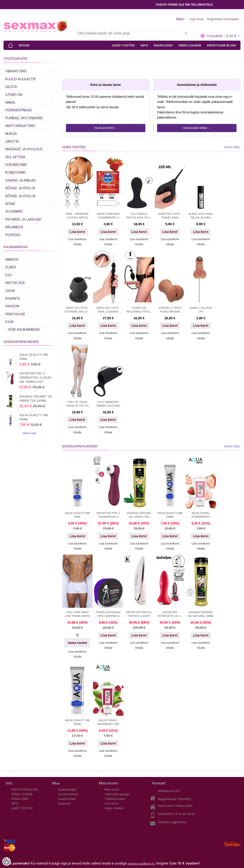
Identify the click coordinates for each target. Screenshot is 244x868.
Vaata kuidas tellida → (197, 128)
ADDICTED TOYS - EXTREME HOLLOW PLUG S (77, 310)
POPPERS (13, 235)
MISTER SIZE (15, 283)
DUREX (11, 267)
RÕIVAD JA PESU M (20, 196)
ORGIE (10, 291)
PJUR (9, 322)
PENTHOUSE (15, 314)
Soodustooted (68, 794)
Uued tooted (67, 799)
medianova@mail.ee (172, 822)
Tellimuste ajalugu (117, 794)
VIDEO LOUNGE (190, 45)
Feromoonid (16, 165)
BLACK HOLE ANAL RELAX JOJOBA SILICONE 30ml (201, 216)
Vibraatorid (16, 71)
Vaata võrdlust (114, 808)
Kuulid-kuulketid (21, 79)
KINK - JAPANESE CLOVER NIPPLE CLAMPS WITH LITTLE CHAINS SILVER (77, 216)
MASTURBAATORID (20, 126)
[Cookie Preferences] (7, 861)
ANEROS (12, 259)
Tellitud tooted (115, 799)
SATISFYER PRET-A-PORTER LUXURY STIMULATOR (139, 615)
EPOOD (24, 45)
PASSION (12, 306)
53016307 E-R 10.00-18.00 (177, 814)
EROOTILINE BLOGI (221, 45)
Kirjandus (14, 227)
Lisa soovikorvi (77, 239)
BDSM (10, 204)
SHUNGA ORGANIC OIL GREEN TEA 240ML (36, 398)
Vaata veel (29, 433)
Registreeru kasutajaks (223, 19)
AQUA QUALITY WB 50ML (34, 357)
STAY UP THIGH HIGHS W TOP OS (77, 404)
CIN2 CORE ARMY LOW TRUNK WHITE (77, 614)
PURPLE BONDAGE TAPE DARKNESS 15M (108, 615)
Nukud (11, 134)
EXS (9, 275)
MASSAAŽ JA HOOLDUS (24, 149)
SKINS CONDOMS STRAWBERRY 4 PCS (108, 216)
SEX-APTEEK (15, 157)
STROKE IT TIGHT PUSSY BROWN (170, 310)
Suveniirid (14, 211)
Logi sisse (197, 19)
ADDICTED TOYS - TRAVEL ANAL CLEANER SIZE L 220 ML (170, 216)
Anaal (11, 102)
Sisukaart (64, 803)
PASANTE (13, 298)
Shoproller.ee (232, 844)
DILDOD (11, 87)
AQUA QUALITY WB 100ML (34, 417)
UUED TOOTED (123, 45)
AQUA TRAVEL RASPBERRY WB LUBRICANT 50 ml (108, 723)
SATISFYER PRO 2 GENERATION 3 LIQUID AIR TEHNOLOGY (35, 377)
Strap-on (14, 95)
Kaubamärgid (67, 789)
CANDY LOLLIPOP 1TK (201, 310)
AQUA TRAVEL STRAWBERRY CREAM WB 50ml (201, 515)
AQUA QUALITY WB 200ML (77, 722)
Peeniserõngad (19, 110)
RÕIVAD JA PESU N (20, 188)
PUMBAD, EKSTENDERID (24, 118)
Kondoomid (16, 172)
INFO (144, 45)
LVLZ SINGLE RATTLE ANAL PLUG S (139, 216)
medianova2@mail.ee (141, 864)
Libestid (12, 141)
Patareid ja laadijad (23, 219)
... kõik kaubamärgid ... (24, 329)
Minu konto (112, 789)
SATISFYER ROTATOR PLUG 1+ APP (170, 615)
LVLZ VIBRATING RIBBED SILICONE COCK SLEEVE (108, 404)
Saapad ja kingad (21, 180)
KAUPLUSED (163, 45)
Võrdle (77, 244)
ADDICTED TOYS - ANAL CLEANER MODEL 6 (108, 310)
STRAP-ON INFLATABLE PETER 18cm (139, 310)
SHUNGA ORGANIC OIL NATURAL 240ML (201, 614)
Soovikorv (111, 803)
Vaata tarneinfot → (106, 128)
